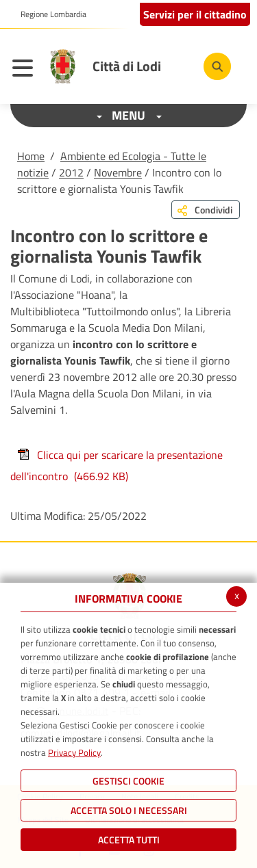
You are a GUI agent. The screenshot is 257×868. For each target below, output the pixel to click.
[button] (48, 14)
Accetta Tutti (129, 840)
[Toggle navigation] (26, 70)
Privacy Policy (74, 752)
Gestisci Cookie (128, 781)
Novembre (118, 172)
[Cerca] (217, 66)
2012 (71, 172)
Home (31, 156)
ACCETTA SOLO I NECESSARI (129, 810)
